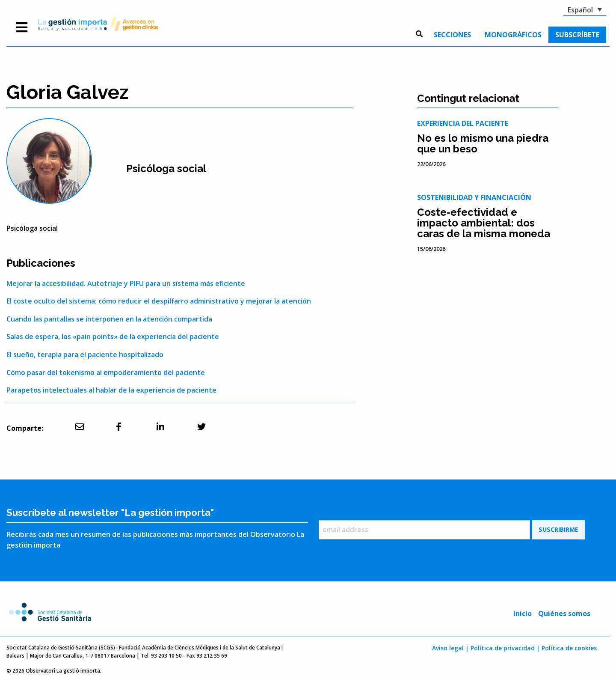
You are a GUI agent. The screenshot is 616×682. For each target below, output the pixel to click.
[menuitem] (452, 35)
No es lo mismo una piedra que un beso (483, 143)
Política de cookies (569, 648)
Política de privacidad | (505, 648)
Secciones (452, 35)
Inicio (523, 614)
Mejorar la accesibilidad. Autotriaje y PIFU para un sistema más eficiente (126, 283)
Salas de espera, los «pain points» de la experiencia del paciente (113, 337)
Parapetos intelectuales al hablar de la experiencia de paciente (111, 390)
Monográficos (513, 35)
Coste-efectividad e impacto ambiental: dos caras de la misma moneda (484, 223)
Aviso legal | (450, 648)
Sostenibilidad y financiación (474, 197)
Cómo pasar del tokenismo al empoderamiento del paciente (106, 372)
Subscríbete (577, 35)
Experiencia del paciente (463, 123)
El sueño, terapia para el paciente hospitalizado (85, 354)
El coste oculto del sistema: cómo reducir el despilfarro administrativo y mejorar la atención (159, 301)
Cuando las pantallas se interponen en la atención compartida (109, 319)
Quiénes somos (564, 614)
